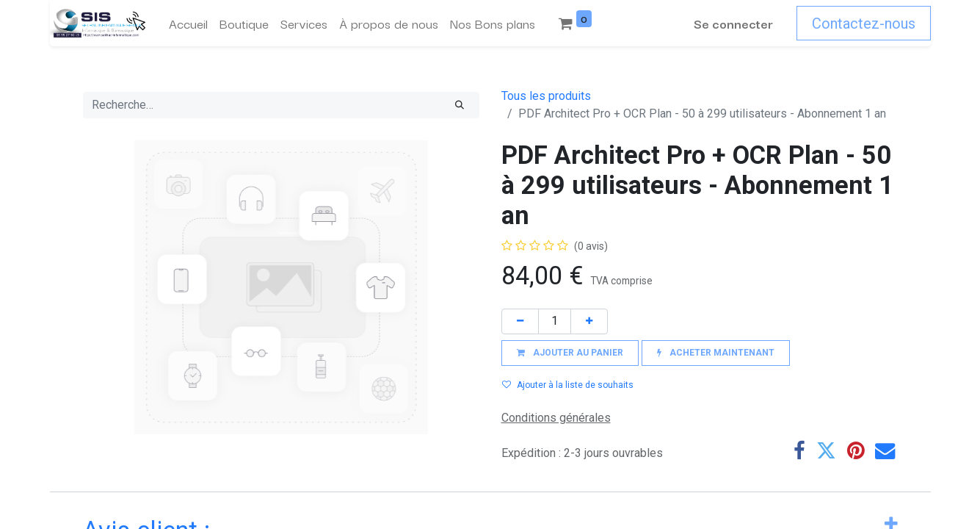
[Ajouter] (589, 321)
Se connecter (733, 23)
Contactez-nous (864, 24)
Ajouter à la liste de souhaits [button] (568, 385)
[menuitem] (188, 24)
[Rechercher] (460, 105)
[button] (570, 353)
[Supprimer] (520, 321)
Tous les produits (546, 96)
